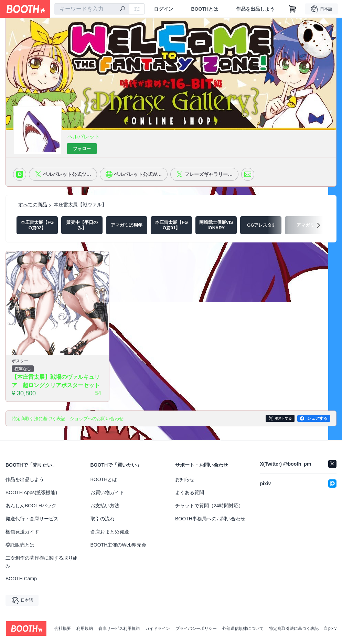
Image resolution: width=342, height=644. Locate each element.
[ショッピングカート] (292, 9)
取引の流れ (103, 519)
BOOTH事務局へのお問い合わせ (210, 519)
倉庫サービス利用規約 (119, 629)
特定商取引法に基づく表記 (294, 629)
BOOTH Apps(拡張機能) (31, 492)
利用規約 (85, 629)
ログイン (163, 9)
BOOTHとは (205, 9)
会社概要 (63, 629)
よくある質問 (190, 492)
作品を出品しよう (255, 9)
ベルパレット (84, 137)
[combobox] (92, 9)
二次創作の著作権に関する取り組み (42, 562)
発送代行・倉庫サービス (32, 519)
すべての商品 (33, 205)
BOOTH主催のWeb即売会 (118, 545)
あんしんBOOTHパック (31, 506)
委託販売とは (20, 545)
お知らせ (185, 479)
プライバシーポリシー (196, 629)
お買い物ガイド (107, 492)
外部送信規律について (243, 629)
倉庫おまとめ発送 (110, 532)
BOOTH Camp (21, 579)
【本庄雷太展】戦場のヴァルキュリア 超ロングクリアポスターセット (56, 381)
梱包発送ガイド (22, 532)
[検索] (122, 9)
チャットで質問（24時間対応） (209, 506)
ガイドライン (158, 629)
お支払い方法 (105, 506)
